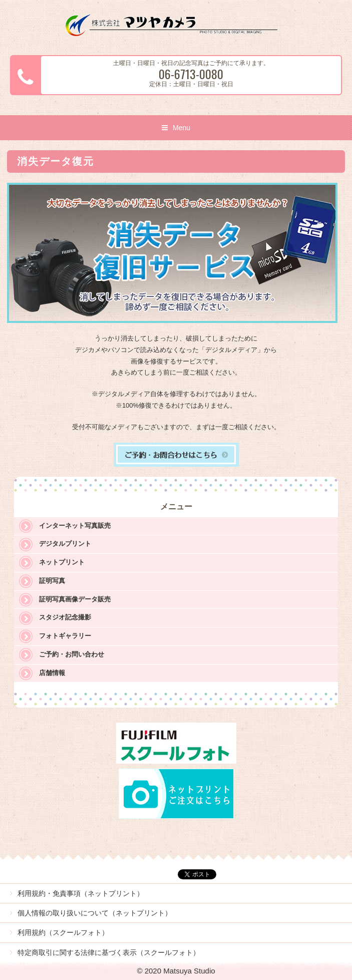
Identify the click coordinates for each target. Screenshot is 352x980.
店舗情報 (52, 673)
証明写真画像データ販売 (75, 599)
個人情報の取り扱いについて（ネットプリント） (95, 913)
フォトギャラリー (65, 636)
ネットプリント (62, 562)
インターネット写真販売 (75, 526)
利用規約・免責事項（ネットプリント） (81, 893)
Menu (182, 128)
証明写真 (52, 581)
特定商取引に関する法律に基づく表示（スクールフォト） (109, 952)
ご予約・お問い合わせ (72, 654)
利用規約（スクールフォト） (63, 932)
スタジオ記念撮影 (65, 617)
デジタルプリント (65, 544)
